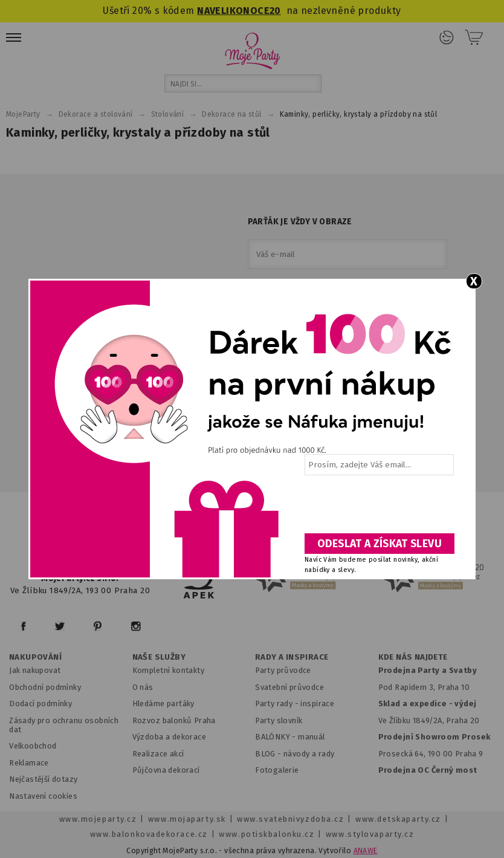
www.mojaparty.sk (187, 819)
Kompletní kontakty (168, 670)
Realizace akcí (158, 754)
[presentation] (378, 509)
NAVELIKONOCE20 (239, 11)
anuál (315, 737)
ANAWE (366, 851)
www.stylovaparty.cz (370, 834)
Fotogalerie (277, 770)
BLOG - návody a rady (295, 754)
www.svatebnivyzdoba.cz (290, 819)
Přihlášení (447, 37)
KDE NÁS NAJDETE (413, 657)
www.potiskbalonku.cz (267, 834)
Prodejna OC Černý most (428, 770)
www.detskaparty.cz (398, 819)
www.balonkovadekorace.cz (149, 834)
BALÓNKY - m (280, 737)
